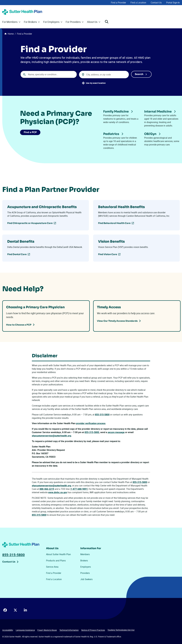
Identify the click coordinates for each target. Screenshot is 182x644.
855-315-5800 (102, 414)
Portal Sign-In (173, 3)
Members (85, 554)
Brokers (84, 561)
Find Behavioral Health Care (114, 223)
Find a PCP (31, 133)
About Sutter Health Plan (58, 554)
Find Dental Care (17, 254)
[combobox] (49, 74)
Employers (86, 567)
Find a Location (138, 3)
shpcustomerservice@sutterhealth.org (51, 486)
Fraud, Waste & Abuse (47, 630)
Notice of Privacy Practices (93, 630)
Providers (85, 573)
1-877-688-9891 (79, 489)
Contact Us (156, 3)
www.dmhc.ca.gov (58, 492)
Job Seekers (86, 579)
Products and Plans (56, 561)
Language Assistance (25, 630)
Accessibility (8, 630)
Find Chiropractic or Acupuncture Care (30, 223)
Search (139, 74)
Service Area (52, 567)
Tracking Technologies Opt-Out (121, 630)
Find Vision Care (108, 254)
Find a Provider (118, 3)
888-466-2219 (47, 489)
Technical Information (69, 630)
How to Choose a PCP (19, 325)
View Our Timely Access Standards (117, 321)
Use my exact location (96, 83)
